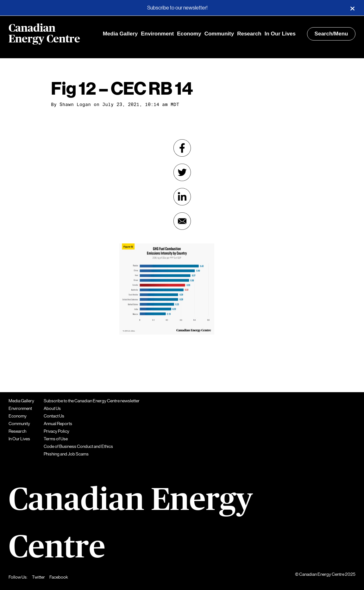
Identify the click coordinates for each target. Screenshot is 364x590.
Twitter (38, 577)
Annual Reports (58, 424)
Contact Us (54, 416)
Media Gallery (120, 34)
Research (249, 34)
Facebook (59, 577)
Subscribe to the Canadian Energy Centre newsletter (92, 401)
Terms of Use (56, 439)
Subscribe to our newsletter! (177, 8)
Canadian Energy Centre (44, 34)
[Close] (352, 8)
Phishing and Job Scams (66, 454)
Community (219, 34)
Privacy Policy (56, 431)
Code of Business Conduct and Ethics (78, 446)
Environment (157, 34)
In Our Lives (280, 34)
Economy (189, 34)
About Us (52, 408)
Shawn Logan (75, 104)
